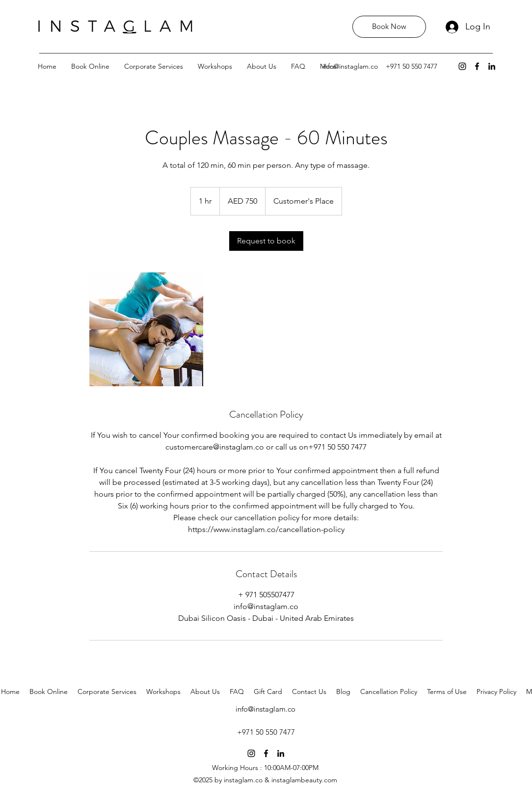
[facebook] (477, 66)
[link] (266, 241)
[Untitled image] (146, 329)
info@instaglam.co (350, 66)
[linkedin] (492, 66)
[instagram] (462, 66)
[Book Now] (389, 27)
